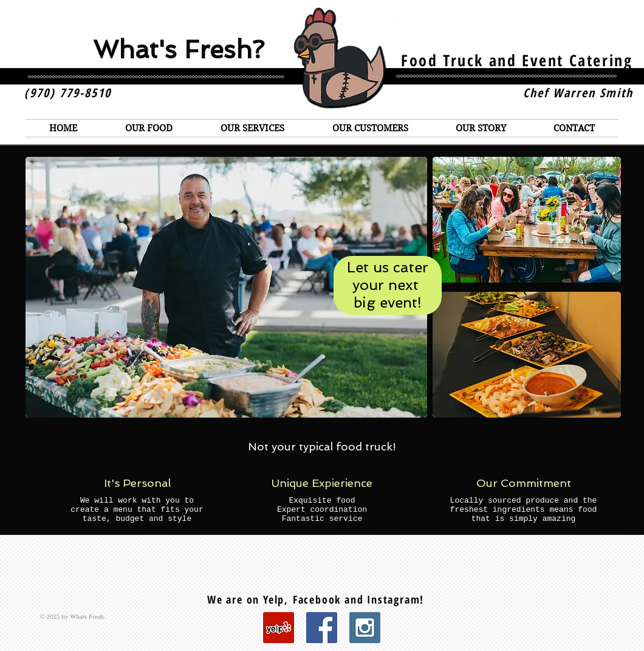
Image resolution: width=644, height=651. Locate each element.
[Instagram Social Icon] (365, 628)
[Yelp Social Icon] (279, 628)
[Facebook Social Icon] (322, 628)
